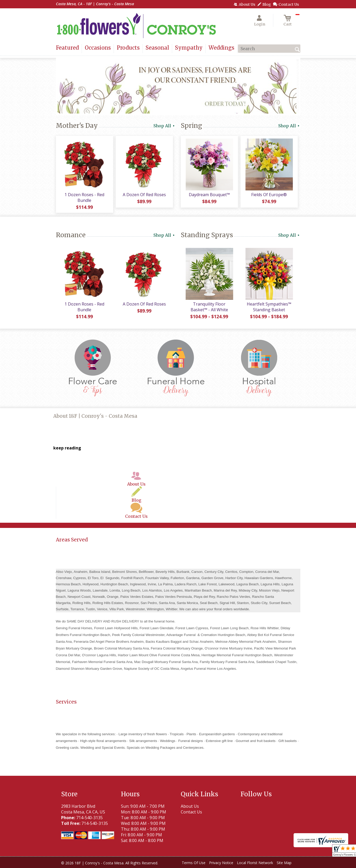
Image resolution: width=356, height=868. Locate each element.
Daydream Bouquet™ (209, 195)
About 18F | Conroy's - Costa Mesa (95, 416)
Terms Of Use (194, 863)
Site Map (284, 863)
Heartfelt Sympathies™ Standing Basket (269, 307)
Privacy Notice (221, 863)
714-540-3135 (89, 818)
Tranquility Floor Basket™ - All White (209, 307)
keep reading (67, 448)
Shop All (164, 126)
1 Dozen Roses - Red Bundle (84, 197)
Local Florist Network (255, 863)
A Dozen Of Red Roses (144, 195)
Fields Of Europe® (269, 195)
